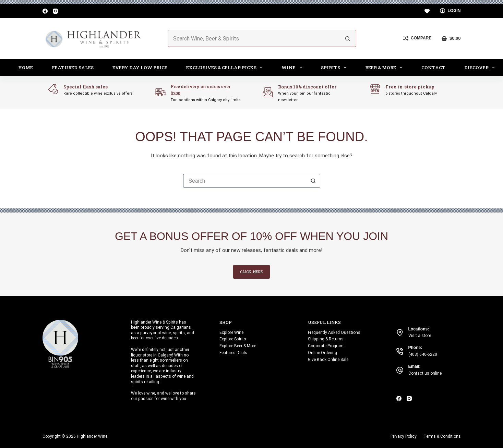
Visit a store (420, 336)
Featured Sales (73, 68)
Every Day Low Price (140, 68)
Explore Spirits (233, 339)
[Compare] (417, 38)
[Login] (450, 11)
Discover (481, 68)
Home (26, 68)
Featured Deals (233, 353)
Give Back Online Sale (328, 360)
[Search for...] (253, 38)
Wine (293, 68)
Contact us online (425, 373)
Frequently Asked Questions (334, 332)
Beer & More (385, 68)
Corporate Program (326, 346)
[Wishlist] (427, 11)
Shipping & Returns (326, 339)
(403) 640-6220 (423, 354)
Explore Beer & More (238, 346)
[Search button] (348, 38)
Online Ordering (322, 353)
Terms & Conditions (442, 436)
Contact (433, 68)
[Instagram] (55, 11)
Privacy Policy (404, 436)
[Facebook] (45, 11)
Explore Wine (231, 332)
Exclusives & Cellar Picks (226, 68)
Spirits (335, 68)
